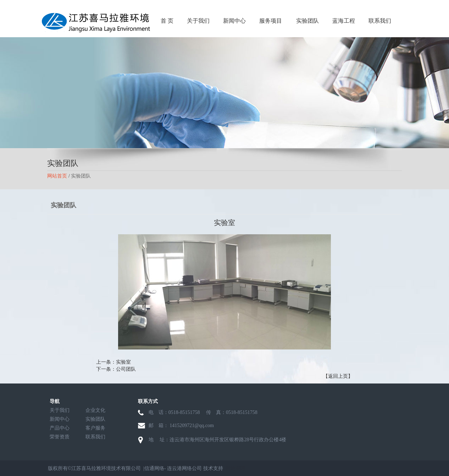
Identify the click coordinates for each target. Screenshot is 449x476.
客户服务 (95, 428)
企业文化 (95, 410)
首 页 (167, 21)
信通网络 (154, 468)
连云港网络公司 (184, 468)
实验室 (123, 362)
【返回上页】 (338, 376)
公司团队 (126, 369)
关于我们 (198, 21)
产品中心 (60, 428)
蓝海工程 (344, 21)
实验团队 (307, 21)
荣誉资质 (60, 437)
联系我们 (380, 21)
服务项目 (271, 21)
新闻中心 (234, 21)
